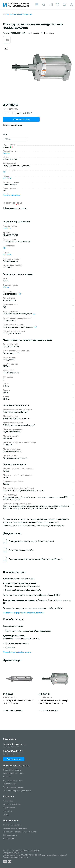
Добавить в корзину (21, 119)
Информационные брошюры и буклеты (20, 832)
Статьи (6, 815)
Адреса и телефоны (12, 804)
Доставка (7, 777)
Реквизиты (7, 811)
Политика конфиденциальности (17, 791)
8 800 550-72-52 (13, 751)
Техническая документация (15, 828)
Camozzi (7, 153)
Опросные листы (10, 835)
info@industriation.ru (14, 744)
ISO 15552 (7, 178)
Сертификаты (9, 808)
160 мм (6, 288)
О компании (8, 801)
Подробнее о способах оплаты (17, 652)
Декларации (8, 839)
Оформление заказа (12, 770)
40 (4, 172)
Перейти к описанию (12, 195)
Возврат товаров (10, 784)
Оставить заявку (13, 759)
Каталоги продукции (12, 825)
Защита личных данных (13, 787)
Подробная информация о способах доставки (24, 613)
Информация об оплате (13, 773)
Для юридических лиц (12, 780)
